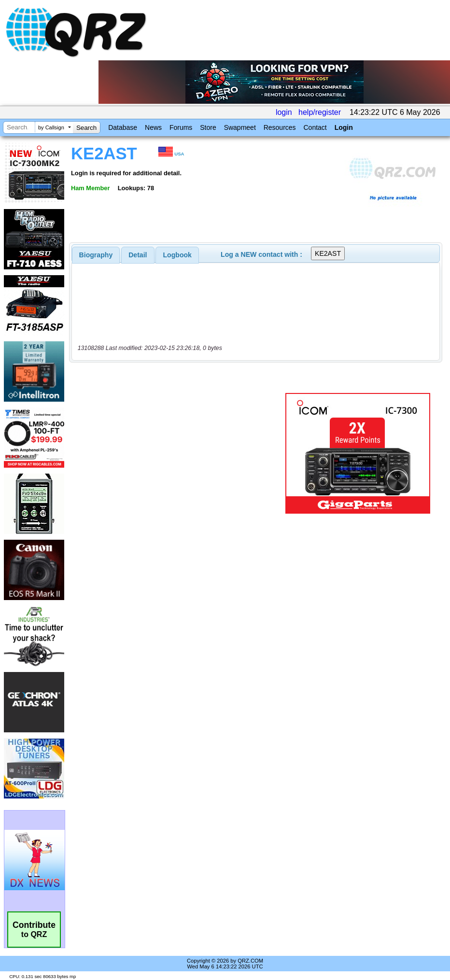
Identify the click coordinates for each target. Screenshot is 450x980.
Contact (315, 127)
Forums (181, 127)
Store (208, 127)
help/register (320, 112)
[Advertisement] (179, 453)
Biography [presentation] (96, 255)
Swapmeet (240, 127)
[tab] (96, 255)
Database (123, 127)
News (153, 127)
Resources (280, 127)
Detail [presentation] (138, 255)
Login (344, 127)
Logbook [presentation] (177, 255)
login (284, 112)
